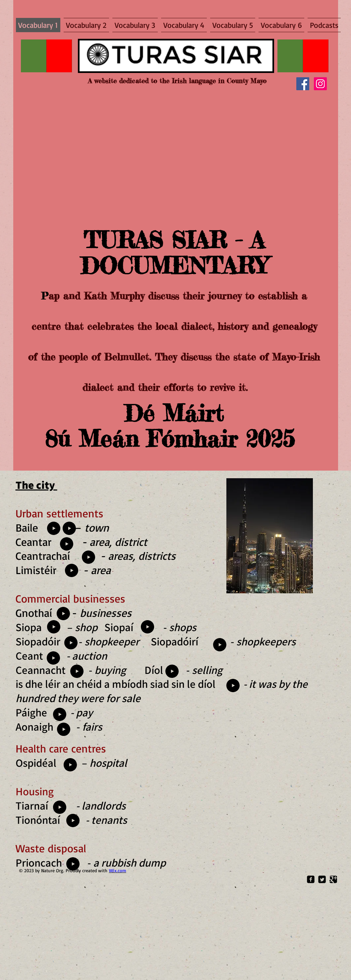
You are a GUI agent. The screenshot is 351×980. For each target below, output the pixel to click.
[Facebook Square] (311, 879)
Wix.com (118, 870)
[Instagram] (320, 84)
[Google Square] (333, 879)
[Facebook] (303, 84)
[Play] (54, 627)
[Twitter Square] (322, 879)
